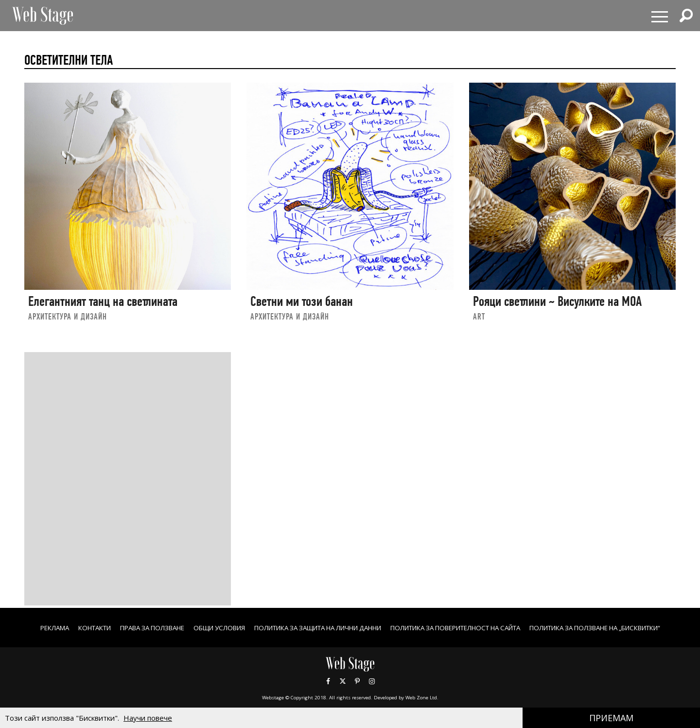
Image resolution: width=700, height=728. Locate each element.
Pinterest (357, 692)
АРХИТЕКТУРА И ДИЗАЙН (68, 316)
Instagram (372, 692)
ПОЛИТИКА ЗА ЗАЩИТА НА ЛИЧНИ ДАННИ (389, 628)
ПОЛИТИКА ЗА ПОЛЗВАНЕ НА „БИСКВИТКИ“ (350, 638)
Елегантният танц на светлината (103, 301)
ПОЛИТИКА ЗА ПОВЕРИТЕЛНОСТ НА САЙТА (544, 628)
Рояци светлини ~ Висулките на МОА (557, 301)
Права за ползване (206, 628)
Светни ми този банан (302, 301)
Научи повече (148, 718)
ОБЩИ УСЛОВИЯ (280, 628)
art (479, 316)
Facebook (328, 692)
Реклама (99, 628)
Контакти (143, 628)
